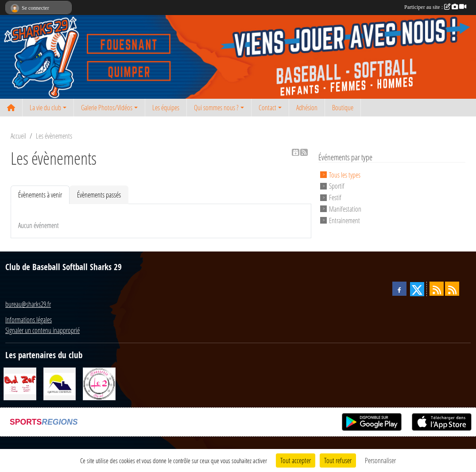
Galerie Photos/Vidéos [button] (107, 107)
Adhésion (307, 107)
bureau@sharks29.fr (28, 304)
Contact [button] (267, 107)
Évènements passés (99, 195)
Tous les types (345, 174)
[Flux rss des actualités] (437, 289)
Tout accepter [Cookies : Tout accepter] (296, 460)
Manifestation (345, 209)
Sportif (337, 186)
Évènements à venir (40, 195)
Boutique (343, 107)
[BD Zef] (20, 383)
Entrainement (344, 220)
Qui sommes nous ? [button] (216, 107)
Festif (335, 197)
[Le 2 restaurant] (99, 383)
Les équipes (166, 107)
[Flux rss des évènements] (452, 289)
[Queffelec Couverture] (60, 383)
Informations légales (29, 319)
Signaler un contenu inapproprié (43, 330)
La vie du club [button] (45, 107)
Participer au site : (435, 7)
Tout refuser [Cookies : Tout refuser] (338, 460)
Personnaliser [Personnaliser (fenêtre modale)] (380, 460)
